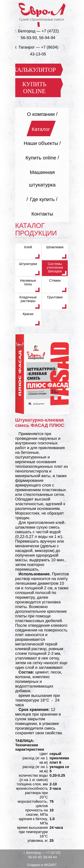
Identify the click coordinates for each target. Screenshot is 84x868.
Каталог (41, 129)
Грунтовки (55, 297)
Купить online (41, 158)
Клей (28, 247)
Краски (28, 314)
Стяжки (55, 280)
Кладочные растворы (28, 299)
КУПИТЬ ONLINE (34, 88)
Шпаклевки (55, 247)
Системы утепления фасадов (55, 267)
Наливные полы (28, 282)
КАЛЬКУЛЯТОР (34, 70)
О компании (41, 114)
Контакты (42, 214)
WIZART (50, 865)
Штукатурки (28, 264)
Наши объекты (41, 143)
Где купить (42, 199)
